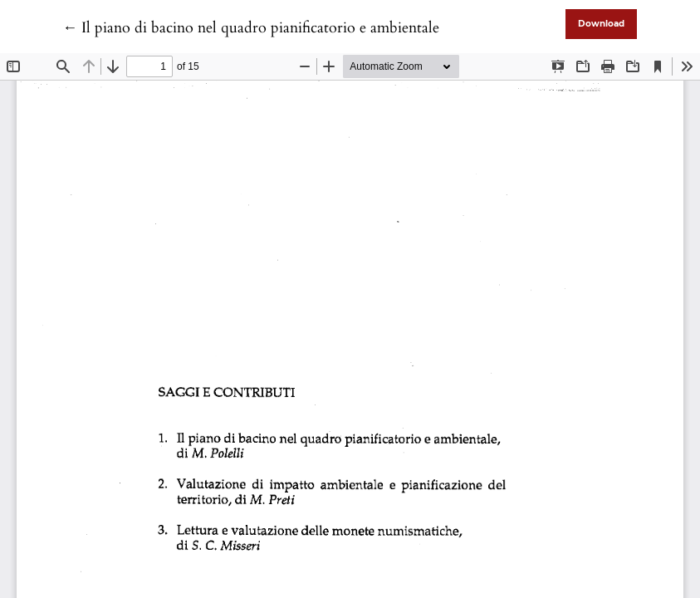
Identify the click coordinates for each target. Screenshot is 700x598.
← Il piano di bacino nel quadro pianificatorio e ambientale (251, 28)
